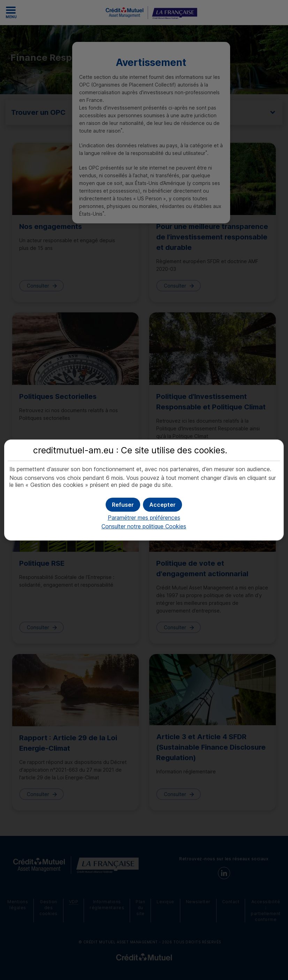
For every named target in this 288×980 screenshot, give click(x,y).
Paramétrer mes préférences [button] (144, 518)
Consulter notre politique (144, 526)
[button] (162, 505)
